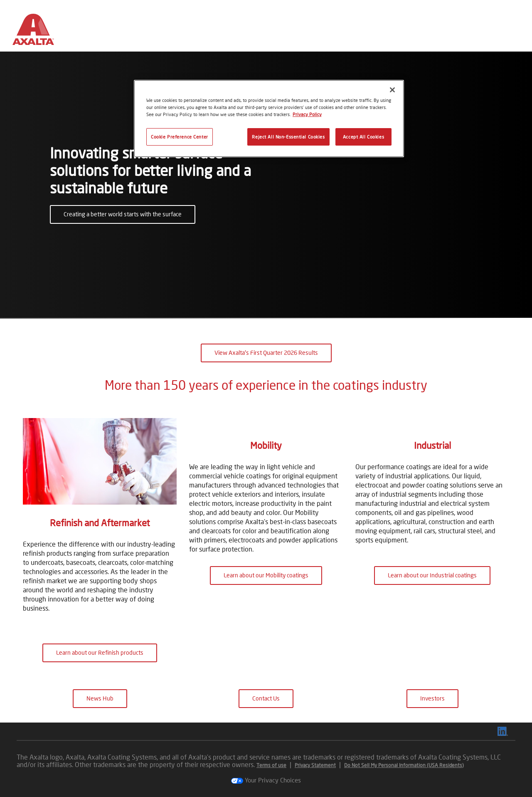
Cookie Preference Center (180, 137)
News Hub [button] (100, 698)
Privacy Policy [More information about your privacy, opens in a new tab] (307, 114)
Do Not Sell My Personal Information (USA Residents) (404, 765)
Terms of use (271, 765)
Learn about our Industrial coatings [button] (432, 652)
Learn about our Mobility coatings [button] (266, 652)
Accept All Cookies (363, 137)
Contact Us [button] (266, 698)
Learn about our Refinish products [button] (100, 652)
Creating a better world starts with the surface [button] (123, 214)
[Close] (392, 90)
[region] (269, 119)
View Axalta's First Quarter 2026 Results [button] (266, 353)
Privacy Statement (315, 765)
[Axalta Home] (33, 32)
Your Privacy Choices (266, 780)
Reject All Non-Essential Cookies (288, 137)
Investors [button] (432, 698)
